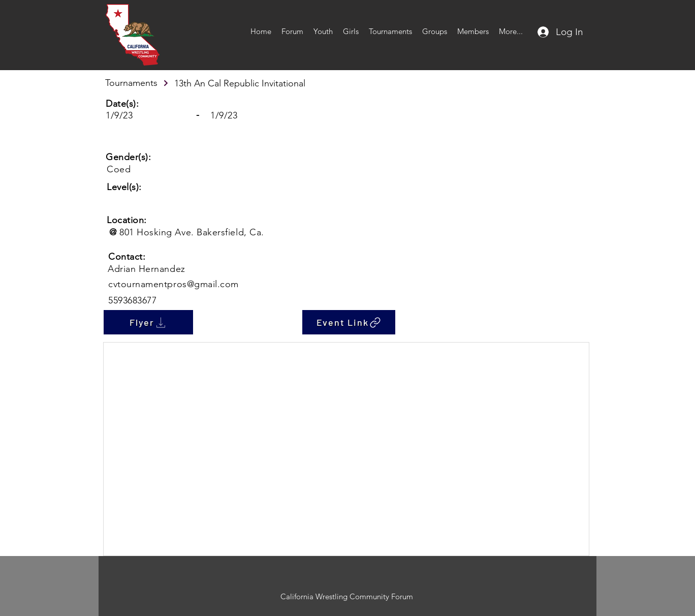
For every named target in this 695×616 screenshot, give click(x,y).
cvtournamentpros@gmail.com (173, 284)
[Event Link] (349, 322)
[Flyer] (148, 322)
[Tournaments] (137, 83)
